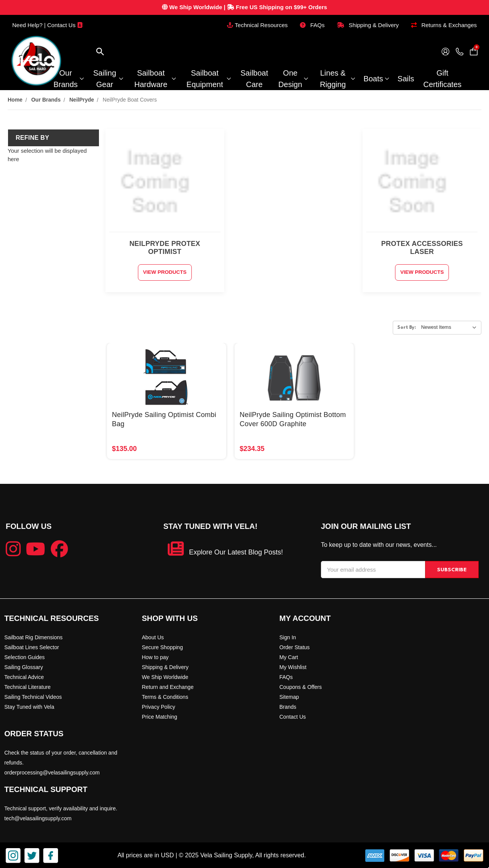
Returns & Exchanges (444, 25)
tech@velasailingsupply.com (38, 818)
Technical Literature (27, 686)
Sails (406, 79)
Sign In (288, 637)
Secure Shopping (162, 647)
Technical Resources (257, 25)
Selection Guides (24, 656)
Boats (376, 79)
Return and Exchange (168, 686)
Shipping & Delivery (368, 25)
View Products (165, 272)
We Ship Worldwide (165, 676)
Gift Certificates (442, 79)
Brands (288, 706)
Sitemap (289, 696)
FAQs (312, 25)
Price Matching (159, 716)
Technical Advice (24, 676)
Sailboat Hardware (155, 79)
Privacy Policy (158, 706)
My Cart (289, 656)
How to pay (155, 656)
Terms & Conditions (165, 696)
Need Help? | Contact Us (48, 25)
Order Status (294, 647)
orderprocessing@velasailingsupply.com (52, 772)
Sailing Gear (108, 79)
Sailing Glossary (23, 666)
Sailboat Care (254, 79)
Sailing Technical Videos (33, 696)
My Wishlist (293, 666)
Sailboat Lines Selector (32, 647)
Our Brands (68, 79)
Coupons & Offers (300, 686)
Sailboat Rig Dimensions (33, 637)
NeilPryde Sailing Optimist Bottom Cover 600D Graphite (293, 419)
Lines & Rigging (337, 79)
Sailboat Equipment (208, 79)
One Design (293, 79)
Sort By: (407, 327)
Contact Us (292, 716)
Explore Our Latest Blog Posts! (236, 552)
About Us (153, 637)
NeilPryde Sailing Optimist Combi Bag (164, 419)
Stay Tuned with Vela (29, 706)
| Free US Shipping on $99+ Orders (244, 7)
